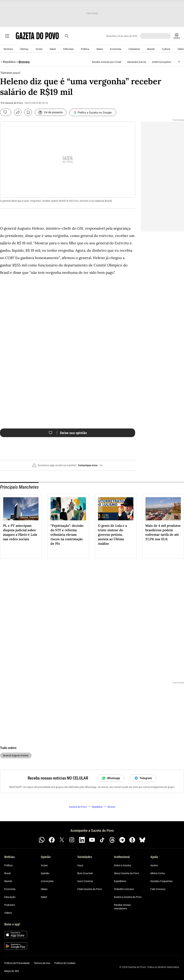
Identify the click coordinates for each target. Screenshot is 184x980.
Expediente (120, 881)
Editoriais (68, 49)
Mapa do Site (12, 971)
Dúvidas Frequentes (161, 881)
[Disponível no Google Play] (16, 946)
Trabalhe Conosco (124, 889)
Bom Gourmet (85, 873)
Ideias (100, 49)
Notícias (8, 49)
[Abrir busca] (69, 36)
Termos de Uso (42, 963)
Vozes (39, 49)
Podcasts (10, 905)
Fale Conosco (158, 889)
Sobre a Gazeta (122, 865)
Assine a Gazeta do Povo (128, 897)
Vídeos (8, 913)
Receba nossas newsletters (122, 907)
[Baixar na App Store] (16, 935)
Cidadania (134, 49)
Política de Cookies (65, 963)
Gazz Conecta (85, 881)
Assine (154, 865)
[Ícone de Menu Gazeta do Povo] (7, 36)
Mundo (151, 49)
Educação (10, 897)
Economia (116, 49)
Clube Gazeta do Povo (90, 889)
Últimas (24, 49)
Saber (53, 49)
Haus (80, 865)
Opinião (45, 873)
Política (85, 49)
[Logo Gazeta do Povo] (38, 36)
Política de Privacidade (17, 963)
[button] (68, 467)
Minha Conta (158, 873)
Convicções (47, 881)
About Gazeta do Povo (126, 873)
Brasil (7, 873)
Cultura (166, 49)
